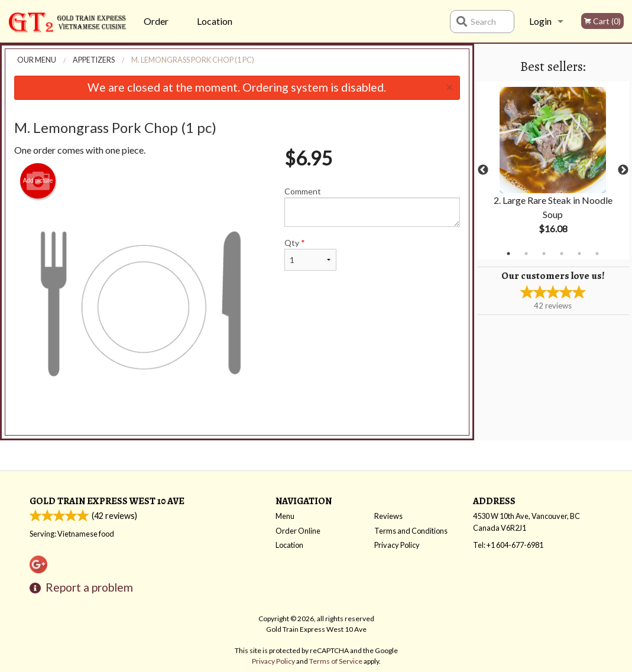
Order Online (157, 29)
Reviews (388, 516)
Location (215, 21)
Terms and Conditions (411, 531)
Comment (372, 207)
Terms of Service (336, 661)
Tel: (508, 545)
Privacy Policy (397, 545)
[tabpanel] (553, 170)
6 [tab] (597, 254)
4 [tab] (562, 254)
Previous (483, 170)
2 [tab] (526, 254)
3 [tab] (544, 254)
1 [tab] (508, 254)
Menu (285, 516)
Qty (310, 254)
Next (623, 170)
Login (540, 21)
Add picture (38, 181)
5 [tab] (579, 254)
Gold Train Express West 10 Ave (107, 501)
